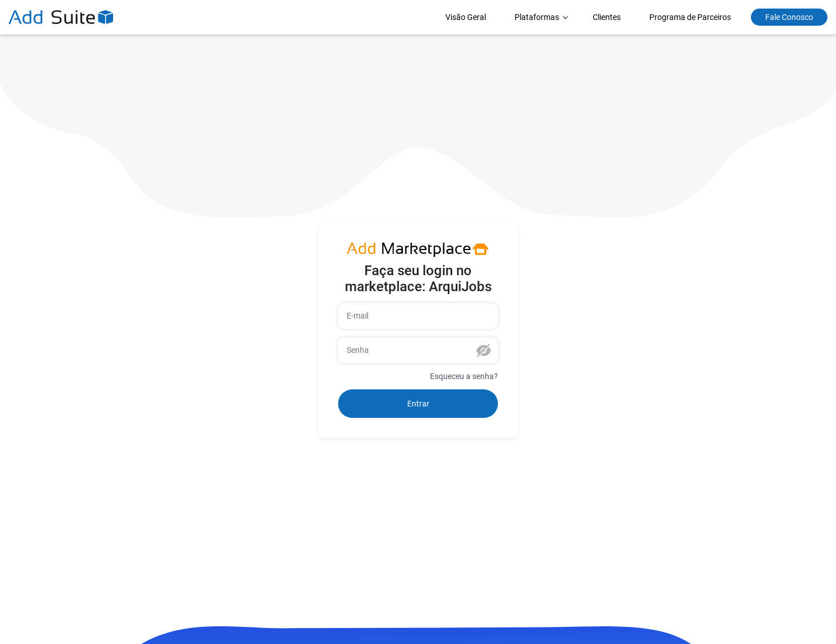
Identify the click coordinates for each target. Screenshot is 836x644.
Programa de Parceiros (690, 17)
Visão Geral (466, 17)
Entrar (418, 404)
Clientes (607, 17)
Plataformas (538, 17)
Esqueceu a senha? (464, 376)
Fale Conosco (789, 17)
